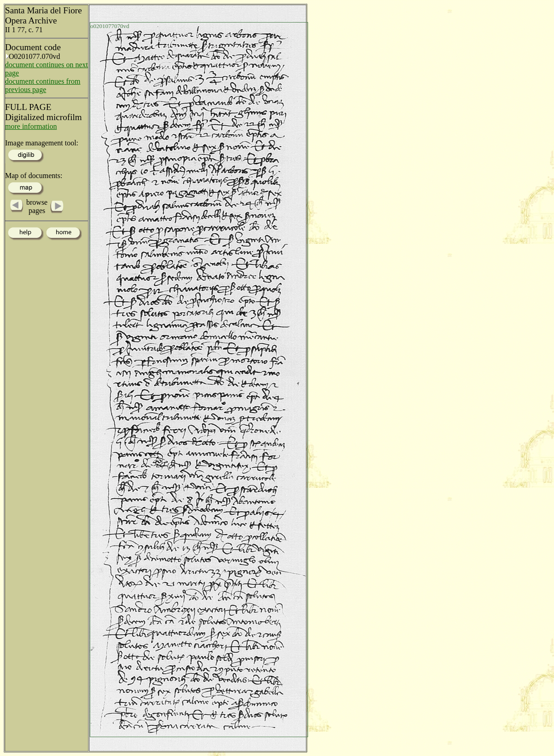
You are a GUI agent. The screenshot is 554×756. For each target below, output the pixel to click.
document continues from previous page (43, 85)
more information (31, 126)
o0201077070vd (110, 26)
